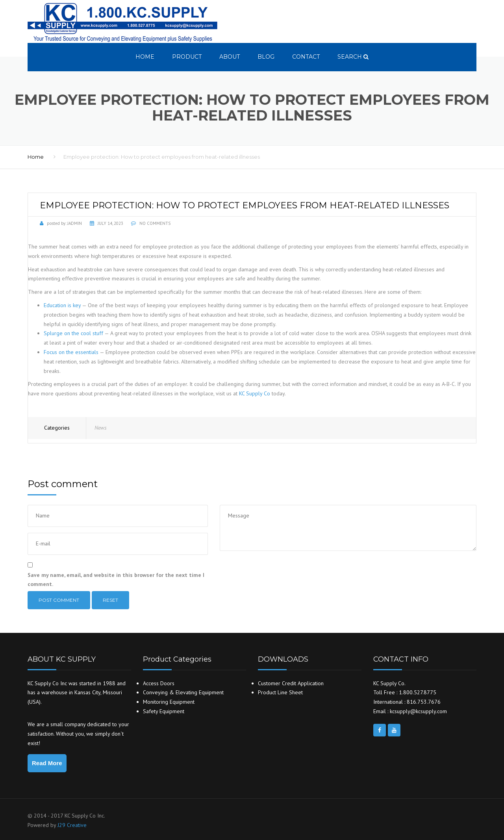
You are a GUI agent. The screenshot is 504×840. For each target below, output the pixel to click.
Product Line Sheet (280, 692)
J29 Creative (72, 825)
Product (187, 57)
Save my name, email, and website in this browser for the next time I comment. (116, 580)
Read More (47, 763)
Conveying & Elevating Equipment (183, 692)
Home (145, 57)
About (230, 57)
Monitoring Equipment (169, 702)
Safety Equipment (164, 711)
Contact (306, 57)
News (101, 428)
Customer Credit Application (291, 683)
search (353, 57)
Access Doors (159, 683)
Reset (110, 600)
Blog (266, 57)
